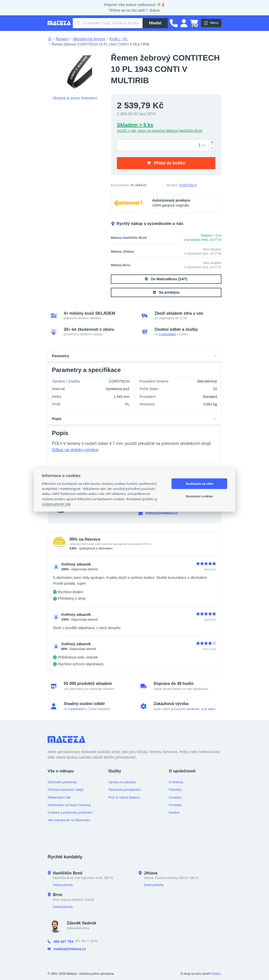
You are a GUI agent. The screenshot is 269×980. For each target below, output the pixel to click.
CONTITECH (188, 185)
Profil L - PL (119, 39)
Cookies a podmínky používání (70, 812)
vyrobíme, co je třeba (201, 709)
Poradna (175, 797)
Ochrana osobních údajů (65, 790)
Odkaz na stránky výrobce (75, 450)
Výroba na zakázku (122, 782)
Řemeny (62, 39)
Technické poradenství (125, 790)
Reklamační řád (59, 797)
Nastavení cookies (199, 496)
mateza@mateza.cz (158, 513)
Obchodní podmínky (62, 782)
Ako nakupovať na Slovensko (69, 820)
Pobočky (175, 790)
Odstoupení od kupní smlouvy (69, 805)
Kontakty (175, 805)
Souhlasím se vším (199, 484)
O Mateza (176, 782)
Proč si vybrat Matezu (124, 797)
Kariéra (174, 812)
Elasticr (216, 974)
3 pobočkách (167, 334)
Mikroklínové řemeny (89, 39)
